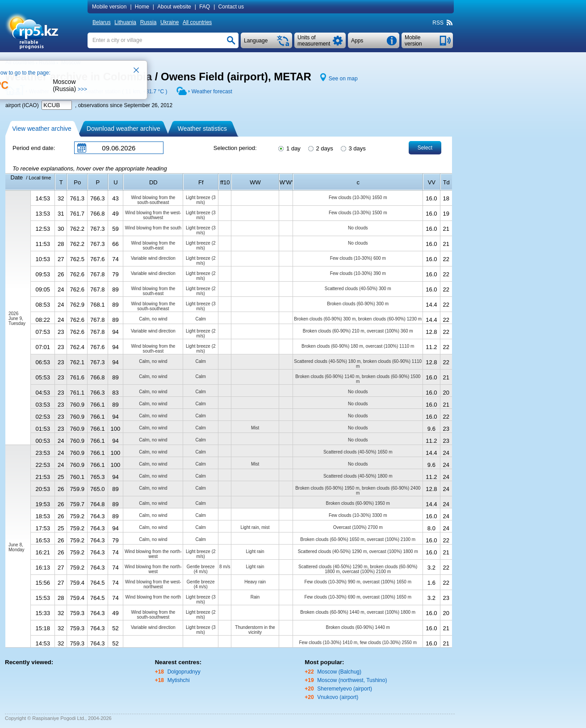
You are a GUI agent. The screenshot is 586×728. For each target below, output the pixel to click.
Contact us (231, 7)
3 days (353, 148)
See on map (343, 79)
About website (174, 7)
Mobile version (109, 7)
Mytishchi (179, 680)
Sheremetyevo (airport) (345, 689)
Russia (149, 22)
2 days (320, 148)
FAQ (205, 7)
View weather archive (42, 129)
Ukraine (170, 22)
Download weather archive (123, 129)
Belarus (102, 22)
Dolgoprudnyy (184, 672)
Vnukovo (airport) (338, 697)
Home (142, 7)
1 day (289, 148)
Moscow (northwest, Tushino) (352, 680)
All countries (197, 22)
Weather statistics (202, 129)
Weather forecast (212, 92)
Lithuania (125, 22)
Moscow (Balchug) (339, 672)
